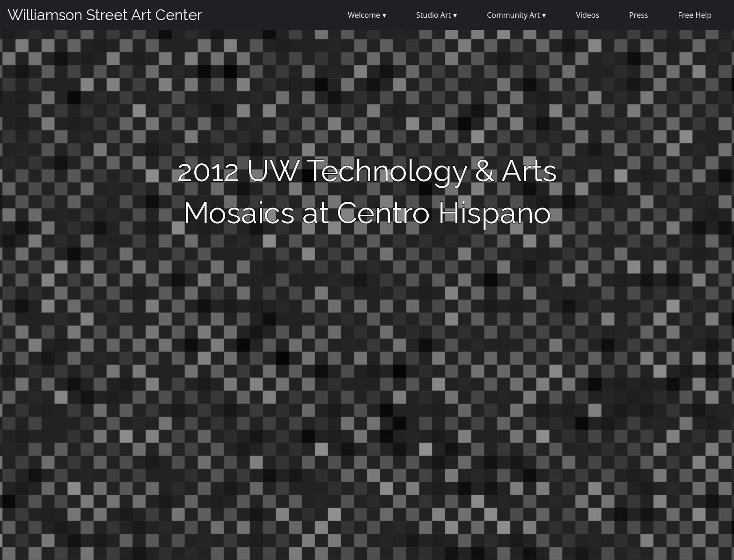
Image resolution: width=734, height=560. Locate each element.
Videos (587, 15)
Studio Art (433, 15)
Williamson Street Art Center (105, 15)
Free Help (695, 15)
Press (639, 15)
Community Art (513, 15)
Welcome (364, 15)
